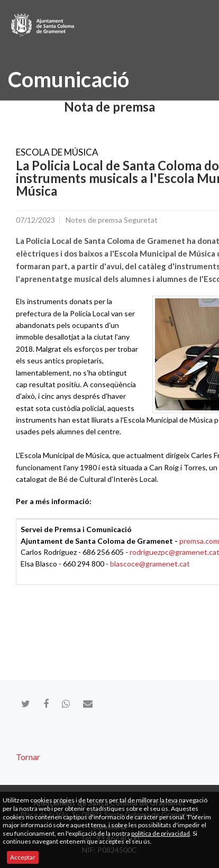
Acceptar (23, 857)
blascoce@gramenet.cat (150, 564)
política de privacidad (161, 833)
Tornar (28, 757)
